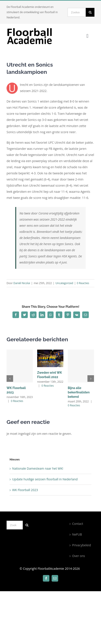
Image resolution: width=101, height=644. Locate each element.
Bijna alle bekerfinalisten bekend (79, 392)
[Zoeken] (90, 12)
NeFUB (77, 534)
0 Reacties (83, 283)
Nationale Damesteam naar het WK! (38, 468)
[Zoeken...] (77, 12)
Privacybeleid (82, 545)
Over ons (79, 556)
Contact (78, 524)
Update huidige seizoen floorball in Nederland (45, 479)
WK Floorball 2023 (25, 490)
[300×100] (32, 29)
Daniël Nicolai (22, 283)
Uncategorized (64, 283)
